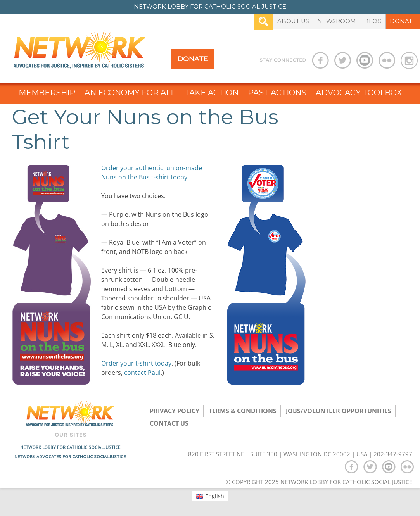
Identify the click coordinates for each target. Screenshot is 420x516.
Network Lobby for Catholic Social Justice (70, 447)
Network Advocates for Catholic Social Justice (70, 456)
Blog (373, 21)
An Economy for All (130, 93)
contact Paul (142, 373)
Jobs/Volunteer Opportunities (339, 411)
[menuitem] (210, 496)
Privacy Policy (175, 411)
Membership (47, 93)
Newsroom (337, 21)
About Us (293, 21)
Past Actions (277, 93)
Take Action (212, 93)
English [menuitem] (215, 496)
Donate (403, 21)
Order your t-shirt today (136, 363)
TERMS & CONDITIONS (243, 411)
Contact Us (169, 423)
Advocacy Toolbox (359, 93)
